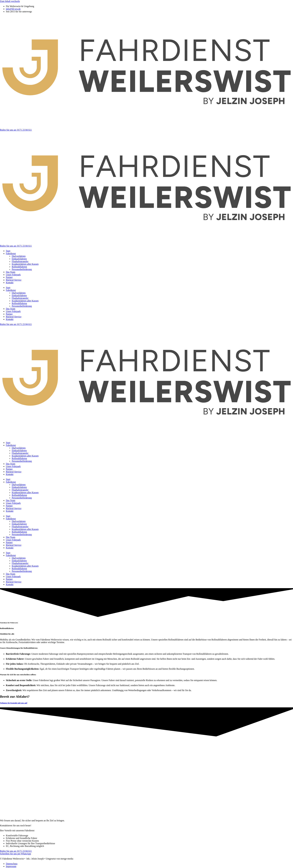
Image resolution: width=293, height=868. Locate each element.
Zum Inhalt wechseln (10, 1)
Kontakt (10, 283)
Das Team (11, 272)
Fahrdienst (11, 253)
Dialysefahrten (19, 256)
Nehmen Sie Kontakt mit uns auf (14, 703)
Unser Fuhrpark (13, 275)
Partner (9, 277)
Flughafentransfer (20, 261)
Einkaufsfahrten (19, 259)
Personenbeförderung (22, 269)
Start (8, 251)
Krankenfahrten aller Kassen (25, 264)
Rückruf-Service (14, 280)
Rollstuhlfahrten (19, 267)
